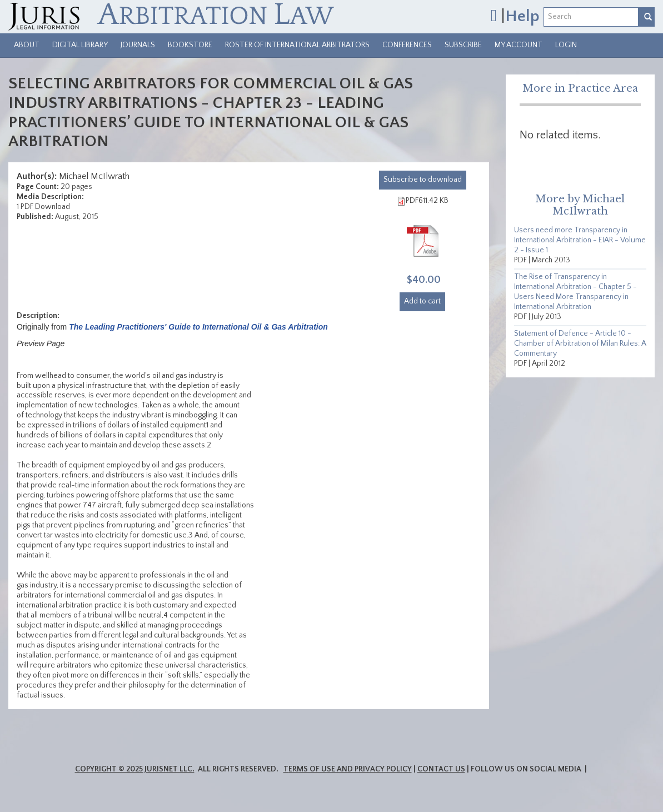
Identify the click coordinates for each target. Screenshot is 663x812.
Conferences (407, 45)
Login (566, 45)
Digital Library (80, 45)
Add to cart (422, 301)
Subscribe (463, 45)
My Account (519, 45)
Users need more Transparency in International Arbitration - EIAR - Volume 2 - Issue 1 (580, 240)
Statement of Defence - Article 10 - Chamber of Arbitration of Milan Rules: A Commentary (580, 343)
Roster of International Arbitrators (297, 45)
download (423, 180)
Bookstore (190, 45)
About (27, 45)
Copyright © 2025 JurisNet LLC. (135, 769)
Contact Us (441, 769)
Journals (138, 45)
